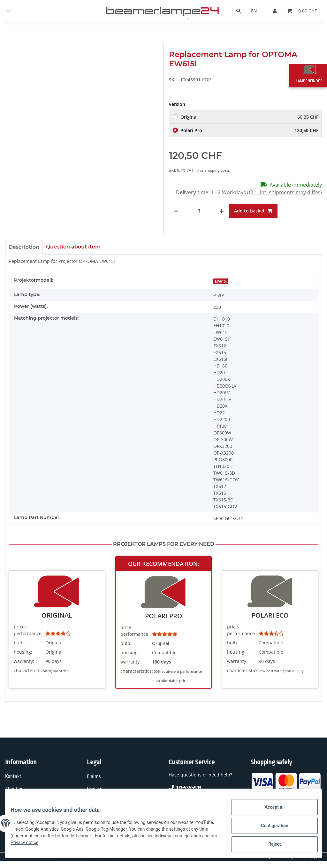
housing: (23, 652)
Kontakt (13, 776)
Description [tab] (24, 247)
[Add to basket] (253, 211)
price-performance (28, 630)
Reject (270, 845)
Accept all (270, 812)
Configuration (269, 829)
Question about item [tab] (73, 247)
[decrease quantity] (176, 211)
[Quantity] (199, 211)
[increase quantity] (222, 211)
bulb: (19, 643)
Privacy (95, 789)
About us (14, 789)
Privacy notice (73, 846)
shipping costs (217, 170)
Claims (94, 776)
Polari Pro (249, 130)
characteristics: (29, 670)
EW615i (221, 281)
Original (249, 117)
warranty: (24, 661)
